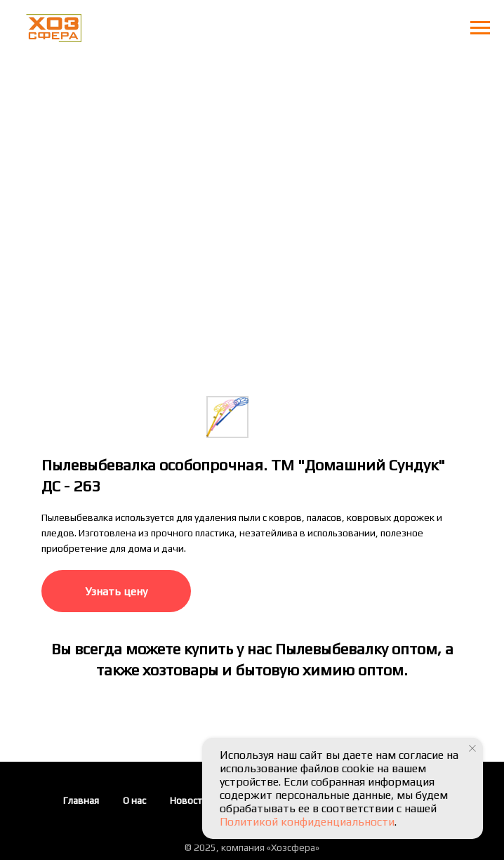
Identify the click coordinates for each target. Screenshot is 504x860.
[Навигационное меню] (480, 28)
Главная (81, 800)
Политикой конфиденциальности (307, 822)
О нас (134, 800)
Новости (189, 800)
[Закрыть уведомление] (472, 748)
